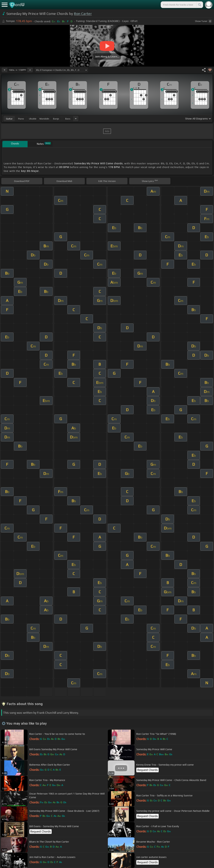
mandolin (44, 119)
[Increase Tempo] (30, 70)
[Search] (199, 5)
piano (21, 119)
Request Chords (147, 770)
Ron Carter (83, 14)
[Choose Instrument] (76, 119)
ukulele (33, 119)
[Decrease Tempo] (5, 70)
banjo (56, 119)
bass (68, 119)
